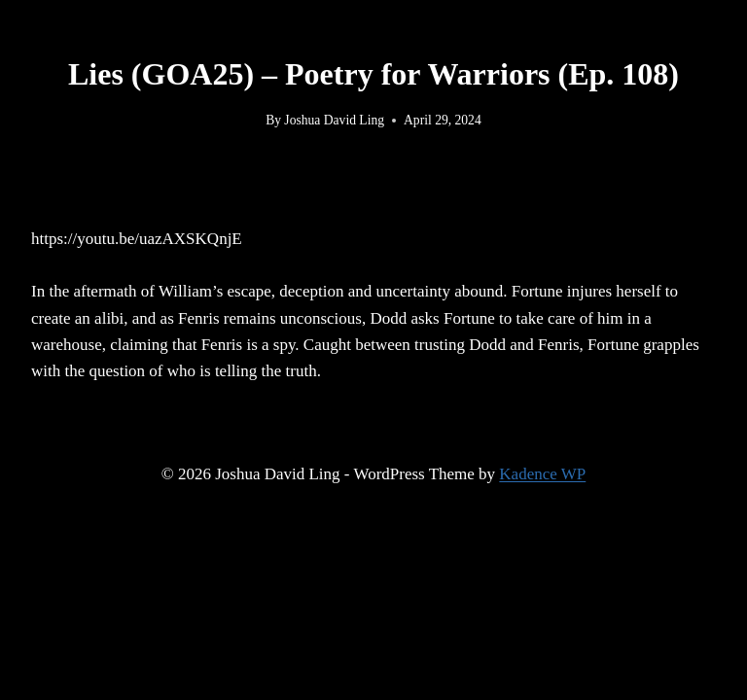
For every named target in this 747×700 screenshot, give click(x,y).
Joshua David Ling (334, 120)
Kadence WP (542, 474)
